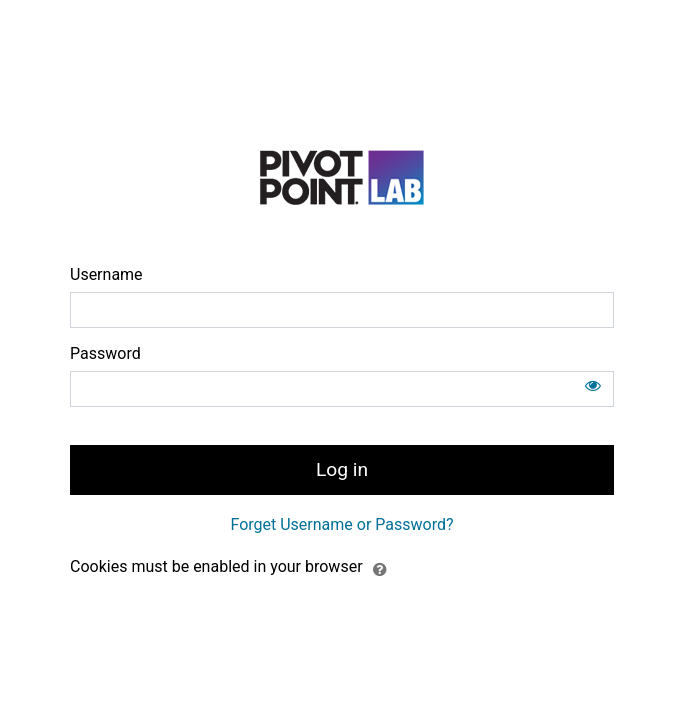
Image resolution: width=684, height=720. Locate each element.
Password (105, 353)
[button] (380, 568)
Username (106, 274)
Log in (342, 469)
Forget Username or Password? (341, 524)
